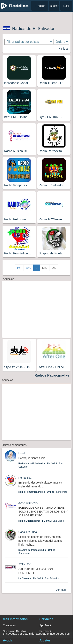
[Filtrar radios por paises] (29, 42)
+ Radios (40, 6)
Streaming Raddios (15, 631)
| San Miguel (41, 521)
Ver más (61, 590)
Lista (66, 6)
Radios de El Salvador (33, 28)
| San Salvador (39, 578)
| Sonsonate (43, 492)
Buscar (54, 6)
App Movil (45, 625)
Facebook (45, 631)
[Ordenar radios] (61, 42)
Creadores (9, 625)
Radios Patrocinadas (52, 375)
